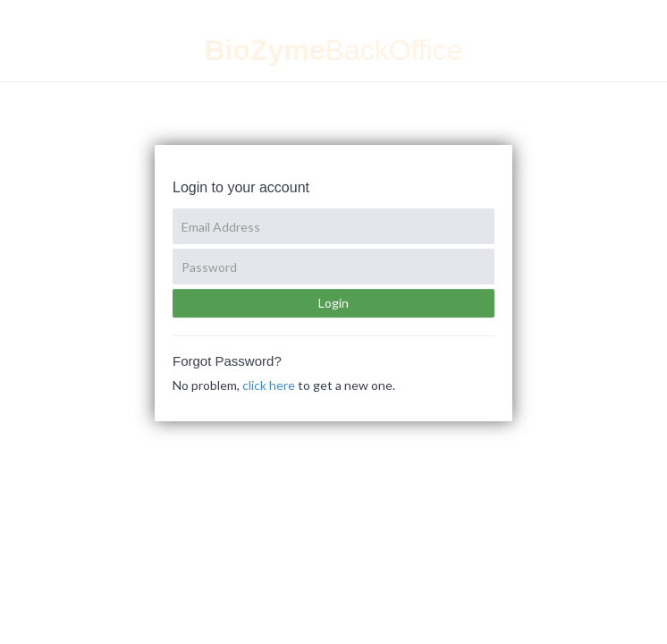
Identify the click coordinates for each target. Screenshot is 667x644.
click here (269, 385)
